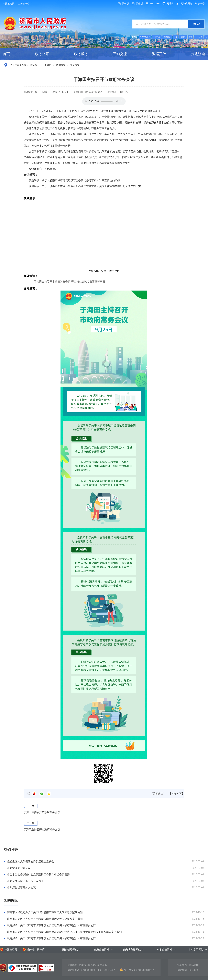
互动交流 (120, 54)
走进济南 (198, 54)
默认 (55, 92)
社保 (175, 37)
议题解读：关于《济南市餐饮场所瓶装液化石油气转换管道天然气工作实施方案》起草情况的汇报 (85, 186)
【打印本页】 (177, 794)
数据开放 (159, 54)
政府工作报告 (145, 37)
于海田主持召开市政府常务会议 (42, 812)
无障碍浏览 (186, 4)
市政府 (48, 65)
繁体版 (139, 4)
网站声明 (194, 965)
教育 (190, 37)
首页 (6, 54)
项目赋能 (167, 37)
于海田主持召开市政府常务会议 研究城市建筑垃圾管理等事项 (70, 282)
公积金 (183, 37)
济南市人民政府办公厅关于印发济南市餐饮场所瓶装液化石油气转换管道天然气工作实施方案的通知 (64, 932)
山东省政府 (24, 4)
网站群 (170, 4)
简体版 (125, 4)
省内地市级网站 (132, 950)
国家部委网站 (70, 950)
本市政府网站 (164, 950)
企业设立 (199, 37)
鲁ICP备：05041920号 (105, 970)
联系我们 (182, 965)
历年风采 (194, 970)
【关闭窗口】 (158, 794)
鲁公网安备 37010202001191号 (138, 970)
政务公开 (42, 54)
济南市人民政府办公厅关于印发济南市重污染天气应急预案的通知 (45, 912)
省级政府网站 (101, 950)
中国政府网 (9, 4)
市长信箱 (157, 37)
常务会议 (75, 65)
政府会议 (61, 65)
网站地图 (182, 970)
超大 (64, 92)
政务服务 (81, 54)
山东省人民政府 (34, 950)
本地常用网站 (196, 950)
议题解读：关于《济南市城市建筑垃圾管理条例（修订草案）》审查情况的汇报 (74, 180)
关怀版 (202, 4)
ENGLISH (155, 4)
